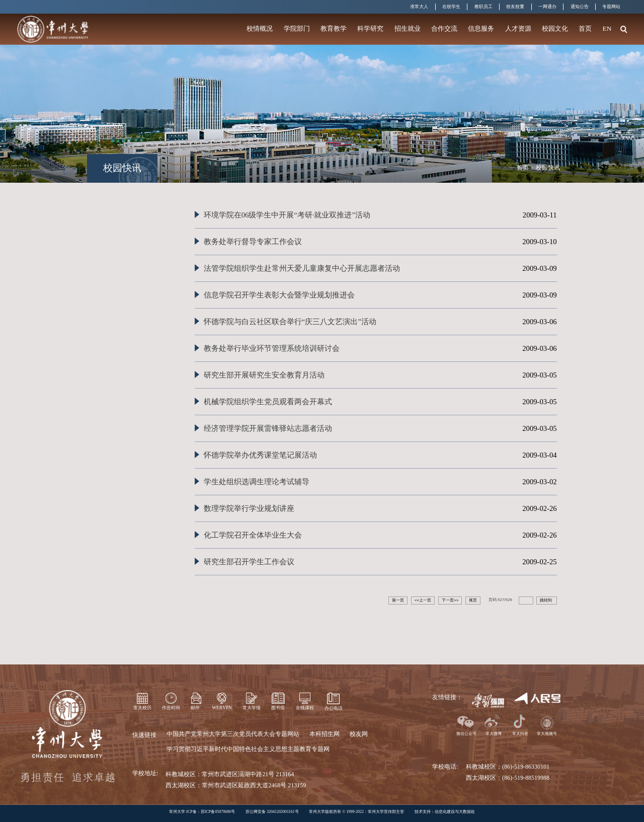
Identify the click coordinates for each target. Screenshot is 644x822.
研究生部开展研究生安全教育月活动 (264, 375)
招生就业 (408, 28)
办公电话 (334, 708)
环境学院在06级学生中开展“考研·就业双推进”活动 (287, 215)
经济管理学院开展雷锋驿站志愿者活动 (268, 428)
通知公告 (580, 7)
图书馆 (278, 708)
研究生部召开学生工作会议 (249, 562)
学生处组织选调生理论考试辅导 (257, 482)
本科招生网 (325, 734)
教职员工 (484, 7)
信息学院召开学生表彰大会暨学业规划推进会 (279, 295)
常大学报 (252, 708)
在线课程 (305, 708)
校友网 (359, 734)
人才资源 (518, 28)
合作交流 (444, 28)
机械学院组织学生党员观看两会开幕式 (268, 402)
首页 (585, 28)
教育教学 (334, 28)
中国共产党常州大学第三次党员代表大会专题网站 (233, 734)
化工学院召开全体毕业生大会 (253, 535)
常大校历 (142, 708)
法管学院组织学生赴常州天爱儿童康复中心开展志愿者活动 (302, 268)
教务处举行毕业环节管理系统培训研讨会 (272, 348)
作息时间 (171, 708)
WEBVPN (222, 708)
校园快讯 (548, 168)
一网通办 (547, 7)
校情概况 (260, 28)
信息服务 (481, 28)
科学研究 (370, 28)
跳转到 (546, 600)
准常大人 (419, 7)
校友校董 (515, 7)
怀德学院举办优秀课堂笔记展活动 (260, 455)
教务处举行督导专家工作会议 (253, 242)
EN (607, 28)
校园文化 (555, 28)
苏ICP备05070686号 (218, 812)
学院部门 (297, 28)
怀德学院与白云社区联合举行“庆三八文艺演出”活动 (290, 322)
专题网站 (611, 7)
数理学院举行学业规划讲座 (249, 508)
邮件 (195, 708)
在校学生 (451, 7)
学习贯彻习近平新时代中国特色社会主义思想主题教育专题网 (248, 749)
